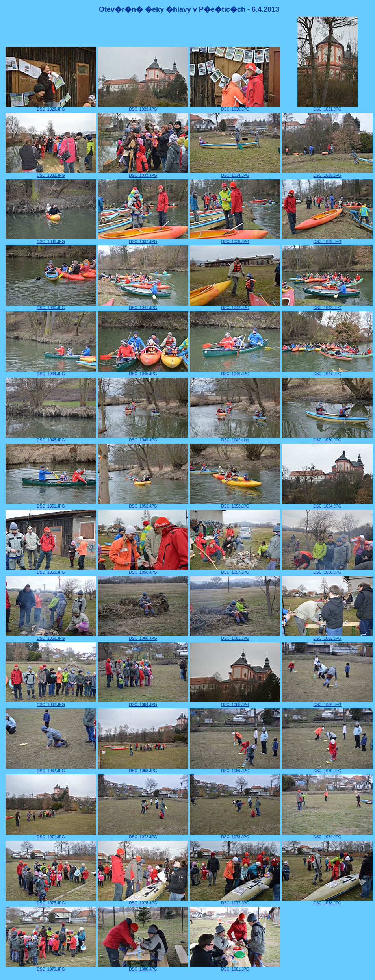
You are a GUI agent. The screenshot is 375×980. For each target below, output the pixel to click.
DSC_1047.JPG (327, 372)
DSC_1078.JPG (327, 901)
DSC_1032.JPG (51, 174)
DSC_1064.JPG (143, 703)
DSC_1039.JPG (327, 240)
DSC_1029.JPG (143, 107)
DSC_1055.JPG (51, 571)
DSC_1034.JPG (235, 174)
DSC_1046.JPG (235, 372)
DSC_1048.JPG (51, 438)
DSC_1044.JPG (51, 372)
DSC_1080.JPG (143, 967)
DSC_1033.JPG (143, 174)
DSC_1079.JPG (51, 967)
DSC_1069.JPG (235, 769)
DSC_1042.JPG (235, 306)
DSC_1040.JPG (51, 306)
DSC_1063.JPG (51, 703)
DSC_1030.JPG (235, 107)
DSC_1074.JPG (327, 835)
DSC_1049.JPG (143, 438)
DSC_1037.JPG (143, 240)
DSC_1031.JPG (328, 107)
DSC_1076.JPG (143, 901)
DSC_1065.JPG (235, 703)
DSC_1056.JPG (143, 571)
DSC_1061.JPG (235, 637)
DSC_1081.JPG (235, 967)
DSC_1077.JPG (235, 901)
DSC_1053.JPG (235, 504)
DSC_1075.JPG (51, 901)
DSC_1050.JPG (327, 438)
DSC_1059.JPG (51, 637)
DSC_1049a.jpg (235, 438)
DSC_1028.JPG (51, 107)
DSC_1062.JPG (327, 637)
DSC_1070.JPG (327, 769)
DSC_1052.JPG (143, 504)
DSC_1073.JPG (235, 835)
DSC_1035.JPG (327, 174)
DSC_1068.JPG (143, 769)
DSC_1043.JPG (327, 306)
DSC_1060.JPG (143, 637)
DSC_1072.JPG (143, 835)
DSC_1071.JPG (51, 835)
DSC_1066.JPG (327, 703)
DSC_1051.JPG (51, 504)
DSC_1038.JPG (235, 240)
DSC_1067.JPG (51, 769)
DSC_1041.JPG (143, 306)
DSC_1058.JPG (327, 571)
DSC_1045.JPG (143, 372)
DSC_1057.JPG (235, 571)
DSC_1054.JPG (327, 504)
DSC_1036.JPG (51, 240)
